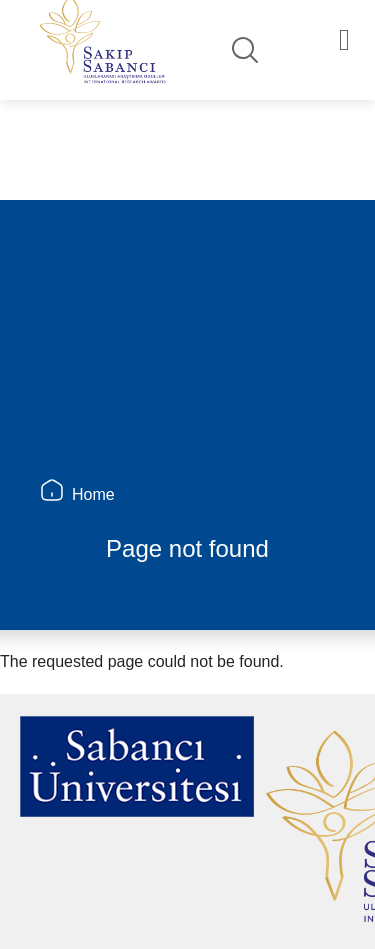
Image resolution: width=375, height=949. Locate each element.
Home (93, 494)
